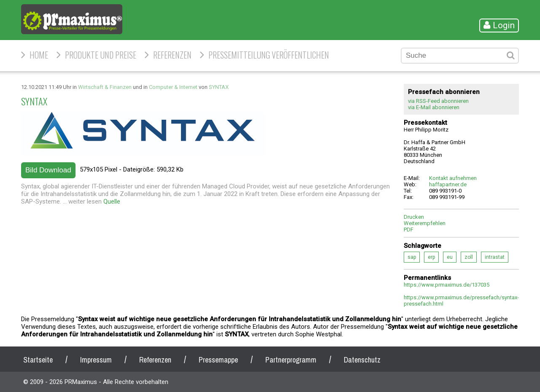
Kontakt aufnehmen (453, 178)
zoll (469, 257)
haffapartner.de (448, 184)
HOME (39, 55)
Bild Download (48, 170)
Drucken (414, 217)
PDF (409, 230)
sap (412, 257)
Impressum (96, 360)
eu (450, 257)
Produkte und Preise (101, 55)
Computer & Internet (173, 87)
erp (431, 257)
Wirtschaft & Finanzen (105, 87)
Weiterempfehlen (425, 223)
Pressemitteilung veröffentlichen (269, 55)
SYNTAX (219, 87)
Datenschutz (362, 360)
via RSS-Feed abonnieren (438, 101)
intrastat (495, 257)
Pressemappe (218, 360)
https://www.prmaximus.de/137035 (447, 285)
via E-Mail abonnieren (434, 107)
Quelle (112, 201)
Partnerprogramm (291, 360)
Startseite (38, 360)
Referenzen (172, 55)
